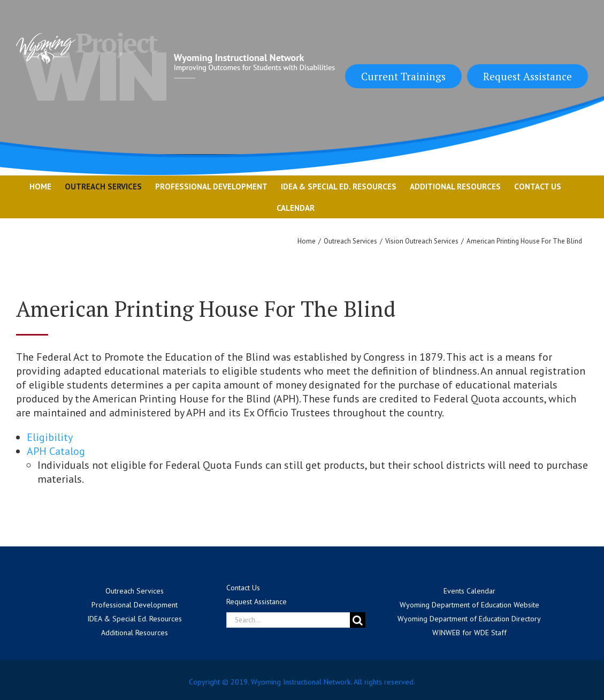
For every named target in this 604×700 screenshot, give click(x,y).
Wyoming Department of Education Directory (469, 619)
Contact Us (243, 588)
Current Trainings (403, 76)
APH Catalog (56, 451)
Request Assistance (527, 76)
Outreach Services (135, 591)
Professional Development (135, 605)
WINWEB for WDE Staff (469, 633)
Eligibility (50, 437)
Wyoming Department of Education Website (469, 605)
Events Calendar (469, 591)
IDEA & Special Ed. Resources (135, 619)
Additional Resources (135, 633)
